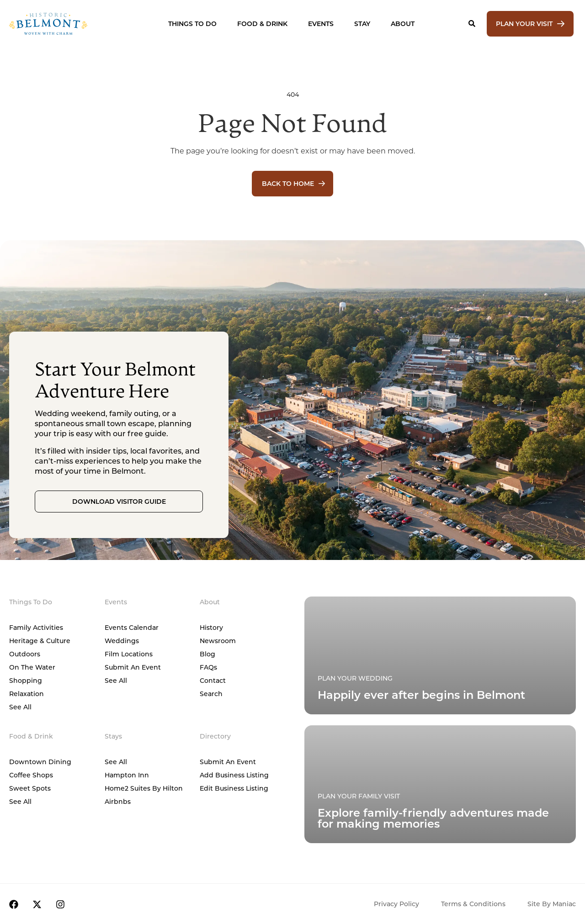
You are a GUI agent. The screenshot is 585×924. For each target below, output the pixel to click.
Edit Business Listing (234, 788)
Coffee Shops (31, 775)
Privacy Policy (396, 904)
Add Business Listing (234, 775)
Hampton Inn (127, 775)
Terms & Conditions (473, 904)
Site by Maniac (552, 904)
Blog (207, 654)
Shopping (26, 680)
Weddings (122, 641)
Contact (213, 680)
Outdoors (25, 654)
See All (20, 707)
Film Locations (129, 654)
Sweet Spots (30, 788)
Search (211, 694)
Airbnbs (118, 801)
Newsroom (218, 641)
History (211, 627)
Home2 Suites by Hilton (144, 788)
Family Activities (36, 627)
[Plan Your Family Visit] (440, 655)
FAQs (208, 667)
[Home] (74, 24)
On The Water (32, 667)
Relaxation (27, 694)
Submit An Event (133, 667)
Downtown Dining (40, 762)
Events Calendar (132, 627)
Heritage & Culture (40, 641)
